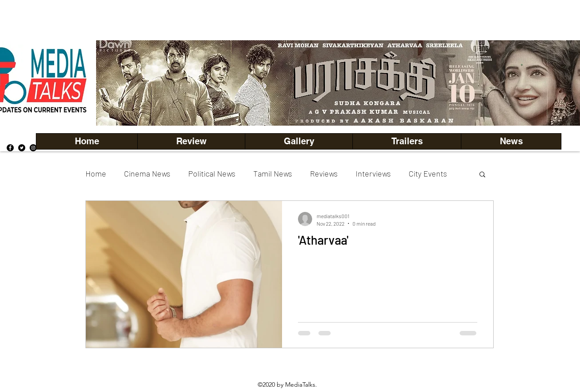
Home (96, 173)
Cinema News (147, 173)
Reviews (324, 173)
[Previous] (118, 83)
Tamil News (273, 173)
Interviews (373, 173)
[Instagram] (33, 148)
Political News (212, 173)
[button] (299, 141)
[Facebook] (10, 148)
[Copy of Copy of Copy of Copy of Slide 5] (375, 106)
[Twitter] (22, 148)
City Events (428, 173)
